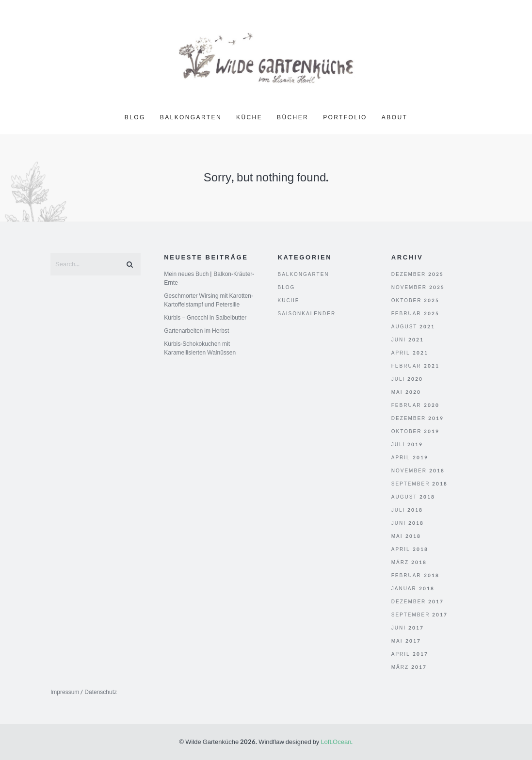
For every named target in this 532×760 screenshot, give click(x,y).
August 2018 (413, 497)
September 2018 (420, 484)
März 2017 (409, 667)
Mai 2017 (406, 641)
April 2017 (410, 654)
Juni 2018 (408, 523)
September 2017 (420, 615)
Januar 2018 (413, 589)
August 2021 (413, 327)
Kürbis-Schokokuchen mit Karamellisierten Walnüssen (200, 348)
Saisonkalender (307, 314)
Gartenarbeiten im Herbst (196, 331)
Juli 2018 (407, 510)
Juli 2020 (407, 379)
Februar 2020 (415, 405)
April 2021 (410, 353)
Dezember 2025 (418, 275)
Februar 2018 (415, 576)
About (395, 117)
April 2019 (410, 458)
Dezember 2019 (418, 419)
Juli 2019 (407, 445)
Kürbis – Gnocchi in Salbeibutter (205, 318)
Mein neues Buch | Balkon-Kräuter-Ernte (209, 278)
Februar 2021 (415, 366)
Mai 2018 (406, 536)
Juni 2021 (408, 340)
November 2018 (418, 471)
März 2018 (409, 563)
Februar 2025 (415, 314)
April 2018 (410, 550)
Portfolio (345, 117)
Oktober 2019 (416, 432)
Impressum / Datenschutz (84, 692)
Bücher (293, 117)
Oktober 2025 (416, 301)
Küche (249, 117)
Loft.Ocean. (337, 742)
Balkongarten (191, 117)
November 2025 (418, 288)
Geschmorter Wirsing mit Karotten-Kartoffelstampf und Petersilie (209, 300)
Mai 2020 (406, 392)
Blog (135, 117)
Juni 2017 (408, 628)
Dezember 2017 (418, 602)
